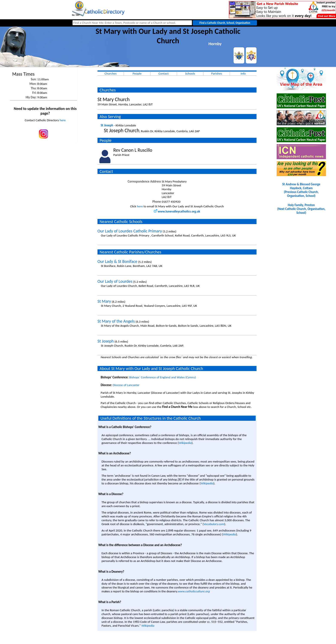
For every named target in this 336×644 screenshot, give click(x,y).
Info (243, 73)
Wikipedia (185, 443)
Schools (190, 73)
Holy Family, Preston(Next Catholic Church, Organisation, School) (301, 209)
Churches (111, 73)
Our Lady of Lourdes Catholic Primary (130, 231)
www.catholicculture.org (194, 591)
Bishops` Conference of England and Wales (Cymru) (163, 377)
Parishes (216, 73)
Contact (164, 73)
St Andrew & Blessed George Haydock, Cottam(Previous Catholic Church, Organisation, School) (301, 190)
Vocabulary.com (214, 524)
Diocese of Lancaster (126, 385)
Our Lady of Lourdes (115, 281)
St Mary (104, 301)
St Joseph (107, 125)
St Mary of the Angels (116, 321)
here (63, 120)
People (137, 73)
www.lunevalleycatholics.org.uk (177, 211)
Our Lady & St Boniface (117, 261)
